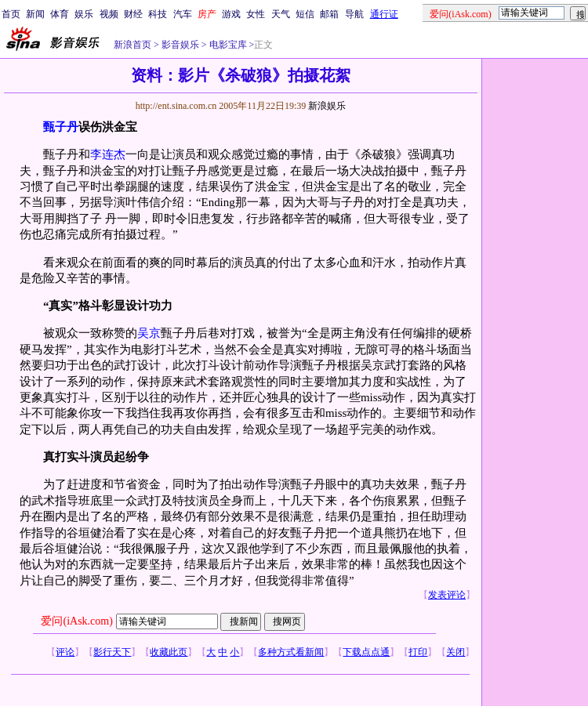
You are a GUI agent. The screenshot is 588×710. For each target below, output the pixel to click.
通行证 (384, 14)
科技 (158, 14)
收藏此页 (169, 652)
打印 (418, 652)
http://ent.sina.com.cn (178, 106)
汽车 (183, 14)
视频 (109, 14)
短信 (305, 14)
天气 (281, 14)
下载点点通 (366, 652)
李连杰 (108, 154)
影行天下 (112, 652)
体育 (60, 14)
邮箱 (329, 14)
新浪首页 (132, 45)
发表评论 (447, 595)
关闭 (456, 652)
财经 (133, 14)
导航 (354, 14)
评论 (65, 652)
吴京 (149, 333)
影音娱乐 (180, 45)
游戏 (231, 14)
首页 (11, 14)
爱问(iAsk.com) (76, 621)
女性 (256, 14)
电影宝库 (227, 45)
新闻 (35, 14)
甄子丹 (61, 127)
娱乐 (84, 14)
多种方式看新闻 (291, 652)
